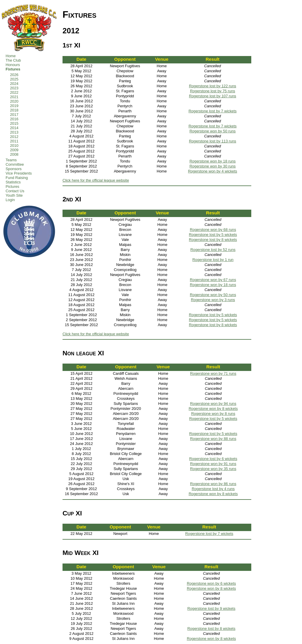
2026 (14, 75)
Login (10, 200)
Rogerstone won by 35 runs (213, 469)
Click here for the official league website (96, 180)
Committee (15, 164)
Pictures (12, 187)
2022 (14, 92)
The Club (13, 60)
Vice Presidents (19, 173)
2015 (14, 123)
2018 (14, 110)
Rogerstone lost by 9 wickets (211, 608)
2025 (14, 79)
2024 (14, 84)
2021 (14, 97)
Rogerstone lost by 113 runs (213, 141)
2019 (14, 106)
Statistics (13, 182)
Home (11, 56)
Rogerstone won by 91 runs (213, 464)
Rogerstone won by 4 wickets (212, 171)
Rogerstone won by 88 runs (213, 439)
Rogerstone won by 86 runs (213, 484)
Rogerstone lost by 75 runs (212, 91)
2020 (14, 101)
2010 (14, 146)
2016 (14, 119)
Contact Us (15, 191)
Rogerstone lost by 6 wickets (213, 459)
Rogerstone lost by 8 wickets (213, 240)
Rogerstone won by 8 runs (213, 414)
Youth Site (14, 195)
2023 (14, 88)
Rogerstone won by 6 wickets (211, 583)
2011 (14, 141)
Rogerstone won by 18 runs (212, 161)
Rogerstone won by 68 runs (213, 230)
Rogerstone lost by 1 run (213, 260)
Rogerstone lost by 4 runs (213, 489)
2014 (14, 128)
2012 (14, 137)
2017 (14, 115)
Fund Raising (17, 178)
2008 (14, 154)
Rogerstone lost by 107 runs (213, 96)
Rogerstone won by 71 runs (213, 373)
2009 (14, 150)
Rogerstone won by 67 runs (213, 280)
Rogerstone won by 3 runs (213, 300)
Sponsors (14, 169)
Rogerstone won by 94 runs (213, 404)
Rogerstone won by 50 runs (212, 131)
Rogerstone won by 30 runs (212, 166)
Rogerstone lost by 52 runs (213, 250)
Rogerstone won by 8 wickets (213, 409)
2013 (14, 132)
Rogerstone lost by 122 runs (213, 86)
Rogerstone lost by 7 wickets (212, 111)
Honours (13, 65)
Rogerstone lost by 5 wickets (213, 235)
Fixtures (13, 69)
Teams (11, 160)
